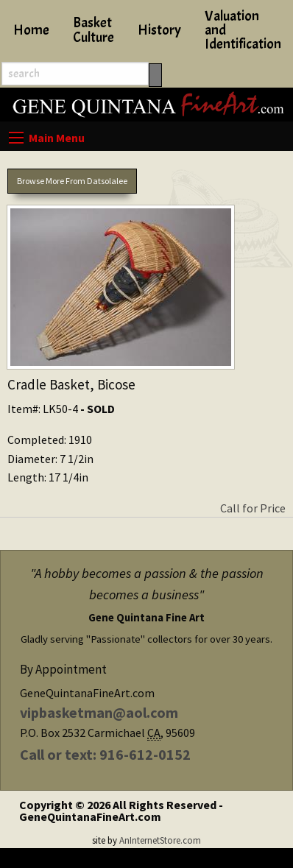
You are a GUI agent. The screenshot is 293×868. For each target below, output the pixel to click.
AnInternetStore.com (160, 840)
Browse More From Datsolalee (72, 181)
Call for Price (253, 508)
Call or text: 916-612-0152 (105, 754)
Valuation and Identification (243, 30)
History (159, 30)
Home (31, 30)
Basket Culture (93, 30)
